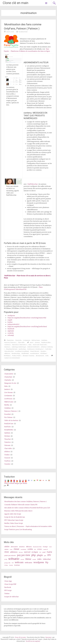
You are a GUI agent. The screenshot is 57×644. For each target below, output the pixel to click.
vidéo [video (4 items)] (39, 559)
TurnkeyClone (23, 32)
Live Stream (9, 392)
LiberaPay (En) (9, 351)
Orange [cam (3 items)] (45, 547)
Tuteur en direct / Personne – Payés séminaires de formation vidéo (28, 526)
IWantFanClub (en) (12, 349)
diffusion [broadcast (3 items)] (29, 547)
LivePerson (8, 399)
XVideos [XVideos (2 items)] (6, 565)
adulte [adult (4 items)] (7, 547)
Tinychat (7, 439)
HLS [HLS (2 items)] (35, 549)
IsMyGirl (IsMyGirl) (33, 347)
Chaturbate (10, 340)
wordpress (11, 316)
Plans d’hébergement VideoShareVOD (23, 288)
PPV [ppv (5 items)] (49, 555)
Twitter (7, 594)
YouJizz (7, 455)
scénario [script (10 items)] (14, 559)
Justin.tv (7, 389)
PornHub (8, 414)
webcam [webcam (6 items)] (19, 562)
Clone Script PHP (10, 584)
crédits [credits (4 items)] (30, 549)
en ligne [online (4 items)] (35, 552)
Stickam (7, 436)
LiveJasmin (27, 340)
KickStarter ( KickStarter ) (36, 349)
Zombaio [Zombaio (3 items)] (17, 565)
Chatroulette (9, 374)
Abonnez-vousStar (28, 356)
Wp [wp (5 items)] (47, 562)
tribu (47, 356)
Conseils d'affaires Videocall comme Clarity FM (21, 505)
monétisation (35, 353)
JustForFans (22, 349)
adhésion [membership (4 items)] (14, 552)
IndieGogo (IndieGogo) (19, 347)
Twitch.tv (8, 442)
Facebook (8, 587)
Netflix (7, 405)
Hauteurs (7, 347)
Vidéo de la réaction (11, 420)
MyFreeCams (36, 340)
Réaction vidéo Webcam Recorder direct (18, 511)
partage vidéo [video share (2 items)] (7, 563)
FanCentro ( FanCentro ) (20, 345)
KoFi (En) (48, 349)
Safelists (7, 433)
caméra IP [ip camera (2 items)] (45, 549)
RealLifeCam (9, 424)
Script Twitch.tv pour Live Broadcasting (18, 529)
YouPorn (7, 461)
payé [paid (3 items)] (44, 552)
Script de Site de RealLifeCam (15, 517)
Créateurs (7, 345)
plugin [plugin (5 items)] (40, 555)
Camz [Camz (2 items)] (11, 549)
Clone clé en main (15, 3)
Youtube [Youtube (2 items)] (11, 565)
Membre (43, 351)
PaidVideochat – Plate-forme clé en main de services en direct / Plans (27, 277)
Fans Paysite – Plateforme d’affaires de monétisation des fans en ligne (27, 50)
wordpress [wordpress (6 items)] (39, 562)
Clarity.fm (18, 340)
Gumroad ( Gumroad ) (40, 345)
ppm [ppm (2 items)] (45, 556)
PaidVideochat (33, 184)
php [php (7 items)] (33, 555)
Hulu (6, 386)
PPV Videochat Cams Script (14, 520)
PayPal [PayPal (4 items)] (49, 552)
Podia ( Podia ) (17, 356)
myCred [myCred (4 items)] (27, 552)
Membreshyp (16, 353)
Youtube (7, 464)
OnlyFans (44, 340)
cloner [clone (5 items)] (16, 549)
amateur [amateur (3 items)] (22, 547)
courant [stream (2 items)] (22, 559)
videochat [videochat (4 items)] (47, 559)
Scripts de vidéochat (11, 597)
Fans (30, 345)
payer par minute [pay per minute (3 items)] (10, 555)
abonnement (40, 356)
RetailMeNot (9, 430)
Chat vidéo (21, 342)
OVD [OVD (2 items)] (40, 552)
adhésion (7, 353)
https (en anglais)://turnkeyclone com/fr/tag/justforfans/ (27, 326)
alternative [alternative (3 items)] (14, 547)
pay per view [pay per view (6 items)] (24, 555)
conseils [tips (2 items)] (34, 559)
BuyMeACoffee (46, 342)
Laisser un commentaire (12, 358)
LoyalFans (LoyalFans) (22, 351)
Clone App (8, 581)
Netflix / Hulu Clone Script (14, 523)
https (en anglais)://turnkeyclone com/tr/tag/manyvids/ (27, 318)
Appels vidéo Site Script (13, 514)
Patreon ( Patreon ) (10, 342)
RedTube (8, 427)
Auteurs (37, 342)
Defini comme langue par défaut (16, 483)
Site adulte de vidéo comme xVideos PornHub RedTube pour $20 (27, 508)
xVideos (7, 452)
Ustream (7, 445)
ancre (32, 342)
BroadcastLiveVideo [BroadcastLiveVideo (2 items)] (37, 547)
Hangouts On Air (10, 383)
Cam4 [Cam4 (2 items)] (50, 547)
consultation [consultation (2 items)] (23, 549)
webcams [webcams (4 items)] (28, 563)
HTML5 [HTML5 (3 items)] (40, 549)
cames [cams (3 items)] (6, 549)
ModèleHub (25, 353)
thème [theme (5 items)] (28, 559)
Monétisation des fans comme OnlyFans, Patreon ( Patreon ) (23, 26)
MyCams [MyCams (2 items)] (21, 552)
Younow (7, 458)
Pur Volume (8, 417)
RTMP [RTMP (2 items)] (6, 559)
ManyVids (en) (35, 351)
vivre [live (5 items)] (7, 552)
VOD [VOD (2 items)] (13, 563)
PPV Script (8, 590)
